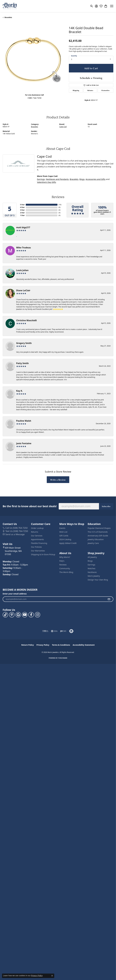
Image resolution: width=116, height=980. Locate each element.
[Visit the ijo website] (63, 631)
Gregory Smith (24, 343)
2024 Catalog (65, 539)
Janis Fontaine (24, 443)
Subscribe (106, 506)
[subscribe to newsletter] (109, 599)
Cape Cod (63, 127)
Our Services (37, 536)
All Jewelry (92, 557)
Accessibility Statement (84, 645)
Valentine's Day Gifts (46, 182)
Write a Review (58, 480)
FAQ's (62, 561)
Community (65, 568)
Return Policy (28, 645)
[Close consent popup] (52, 976)
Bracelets (8, 17)
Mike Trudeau (24, 248)
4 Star (22, 207)
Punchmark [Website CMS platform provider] (63, 658)
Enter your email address (15, 594)
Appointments (38, 539)
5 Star (22, 205)
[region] (34, 60)
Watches (92, 568)
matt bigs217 (23, 227)
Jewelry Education (96, 539)
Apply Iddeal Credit (68, 543)
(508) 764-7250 (34, 98)
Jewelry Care (93, 543)
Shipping (76, 90)
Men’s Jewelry (94, 576)
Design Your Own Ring (98, 580)
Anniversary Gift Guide (98, 536)
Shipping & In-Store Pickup (43, 554)
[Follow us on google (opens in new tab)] (18, 615)
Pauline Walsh (24, 421)
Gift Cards (64, 536)
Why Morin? (65, 557)
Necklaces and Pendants (57, 179)
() (60, 205)
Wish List (63, 532)
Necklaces (92, 572)
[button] (92, 6)
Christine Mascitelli (26, 320)
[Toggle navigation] (112, 6)
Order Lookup (37, 528)
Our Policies (36, 547)
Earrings (41, 179)
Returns (90, 90)
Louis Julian (22, 270)
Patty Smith (22, 363)
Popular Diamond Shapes (99, 528)
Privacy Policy (43, 645)
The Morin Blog (66, 572)
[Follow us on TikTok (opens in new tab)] (5, 615)
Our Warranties (38, 551)
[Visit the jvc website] (45, 631)
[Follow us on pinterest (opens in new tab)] (12, 615)
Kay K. (19, 391)
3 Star (22, 210)
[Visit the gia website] (54, 631)
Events (62, 528)
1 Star (22, 215)
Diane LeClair (23, 290)
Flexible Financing (39, 543)
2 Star (22, 213)
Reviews (63, 565)
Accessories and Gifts (96, 179)
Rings (82, 179)
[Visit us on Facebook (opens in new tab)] (31, 615)
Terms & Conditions (61, 645)
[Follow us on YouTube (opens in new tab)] (25, 615)
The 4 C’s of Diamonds (98, 532)
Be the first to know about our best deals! (30, 506)
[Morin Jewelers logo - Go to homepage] (10, 6)
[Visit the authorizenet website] (71, 631)
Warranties (105, 90)
